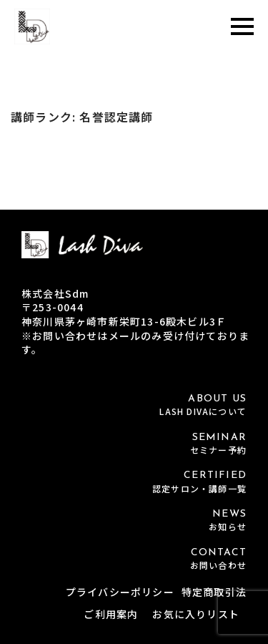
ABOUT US (134, 405)
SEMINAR (134, 444)
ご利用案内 (111, 614)
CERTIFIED (134, 482)
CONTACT (134, 559)
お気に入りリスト (196, 614)
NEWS (134, 521)
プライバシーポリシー (120, 592)
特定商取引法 (214, 592)
